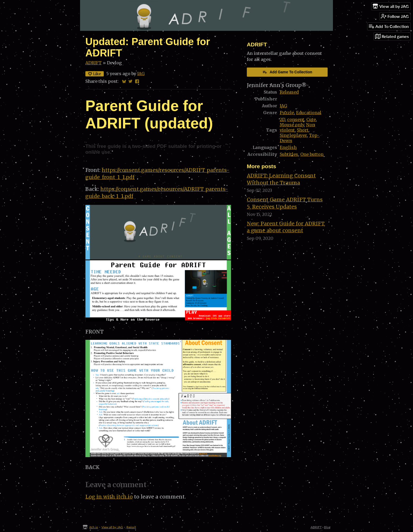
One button (312, 154)
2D (282, 119)
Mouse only (292, 125)
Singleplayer (293, 135)
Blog (327, 527)
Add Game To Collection (287, 72)
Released (289, 92)
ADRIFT (94, 63)
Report (131, 527)
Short (303, 130)
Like (95, 74)
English (288, 147)
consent (296, 119)
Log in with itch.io (109, 497)
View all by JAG (112, 527)
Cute (311, 119)
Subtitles (289, 154)
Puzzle (287, 113)
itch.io (94, 527)
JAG (141, 74)
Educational (309, 113)
